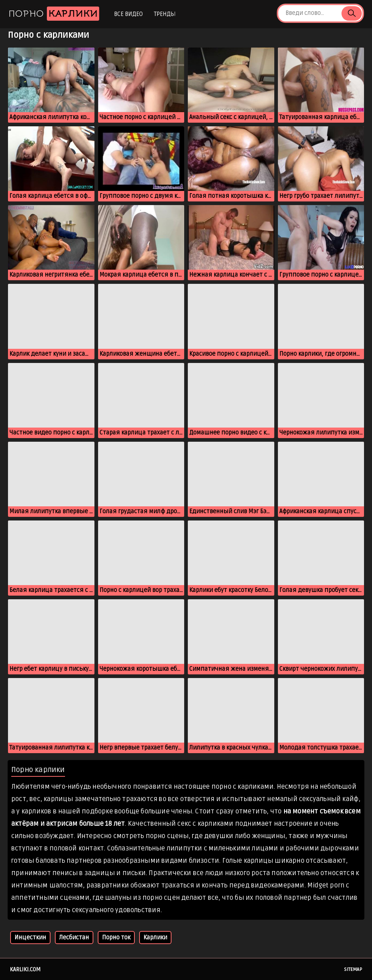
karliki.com (25, 969)
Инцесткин (30, 938)
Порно (54, 14)
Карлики (155, 938)
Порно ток (116, 938)
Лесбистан (74, 938)
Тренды (165, 14)
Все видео (128, 14)
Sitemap (353, 969)
